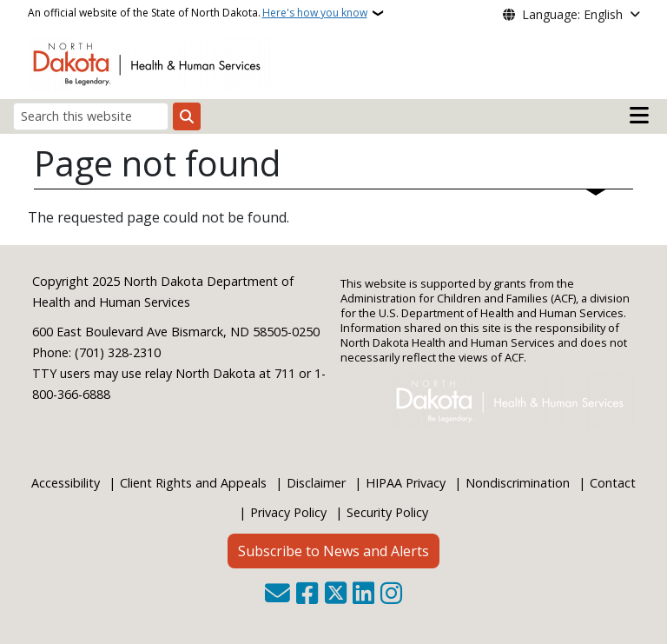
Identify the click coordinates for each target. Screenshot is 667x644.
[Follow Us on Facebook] (307, 595)
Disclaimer (316, 483)
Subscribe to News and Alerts (333, 551)
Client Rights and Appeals (193, 483)
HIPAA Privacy (406, 483)
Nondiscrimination (518, 483)
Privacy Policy (288, 512)
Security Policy (387, 512)
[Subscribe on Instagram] (391, 595)
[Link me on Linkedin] (363, 595)
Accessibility (66, 483)
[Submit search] (187, 116)
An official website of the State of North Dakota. (198, 13)
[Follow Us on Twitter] (336, 595)
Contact (613, 483)
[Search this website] (91, 116)
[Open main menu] (639, 116)
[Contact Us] (277, 595)
